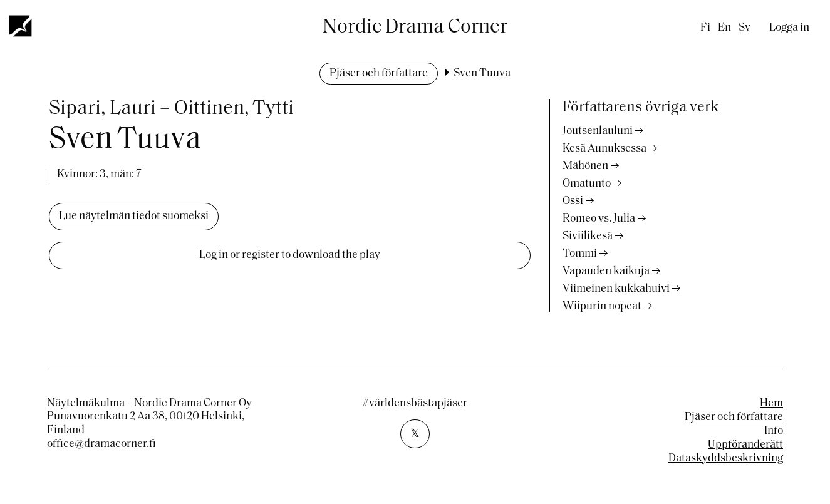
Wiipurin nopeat (602, 306)
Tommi (580, 254)
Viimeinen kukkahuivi (616, 289)
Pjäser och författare (379, 74)
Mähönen (585, 166)
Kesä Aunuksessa (604, 149)
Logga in (789, 28)
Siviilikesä (588, 236)
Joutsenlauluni (598, 131)
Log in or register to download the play (290, 255)
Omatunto (587, 184)
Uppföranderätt (745, 445)
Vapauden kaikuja (606, 271)
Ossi (573, 201)
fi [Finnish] (705, 28)
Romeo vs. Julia (599, 219)
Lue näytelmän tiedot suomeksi (134, 216)
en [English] (724, 28)
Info (774, 431)
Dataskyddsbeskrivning (726, 459)
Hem (771, 404)
